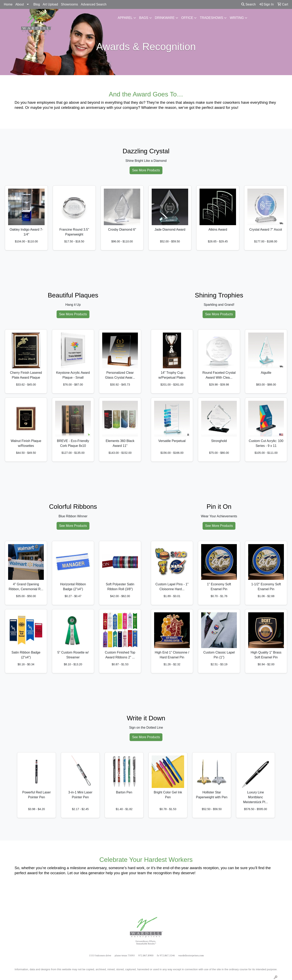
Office (187, 18)
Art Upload (50, 4)
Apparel (125, 18)
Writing (237, 18)
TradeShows (211, 18)
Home (8, 4)
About (20, 4)
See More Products (146, 170)
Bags (144, 18)
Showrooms (69, 4)
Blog (37, 4)
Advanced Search (94, 4)
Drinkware (165, 18)
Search (249, 4)
